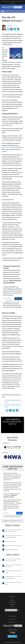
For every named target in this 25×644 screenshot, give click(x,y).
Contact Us (13, 596)
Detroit (14, 227)
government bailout (7, 147)
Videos (12, 607)
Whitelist (12, 601)
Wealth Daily (11, 521)
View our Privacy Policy (15, 301)
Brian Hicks (9, 25)
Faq (13, 598)
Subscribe (19, 513)
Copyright (13, 605)
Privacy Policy (19, 521)
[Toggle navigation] (3, 11)
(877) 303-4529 (14, 629)
